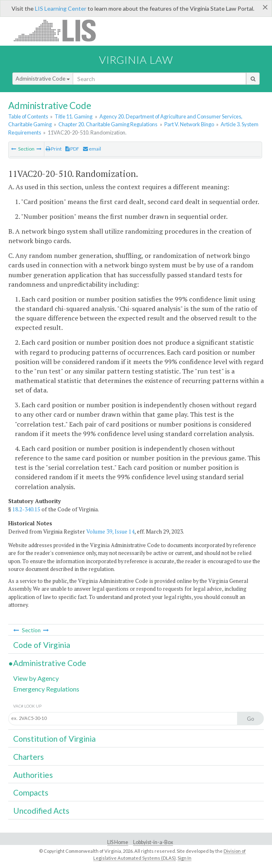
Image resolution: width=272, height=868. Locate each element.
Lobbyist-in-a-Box (153, 842)
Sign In (184, 858)
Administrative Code (43, 79)
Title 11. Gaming (74, 116)
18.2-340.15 (26, 509)
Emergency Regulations (46, 689)
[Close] (265, 7)
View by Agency (36, 678)
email (92, 149)
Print (54, 149)
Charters (29, 757)
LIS (59, 30)
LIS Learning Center (61, 8)
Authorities (33, 775)
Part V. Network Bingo (189, 124)
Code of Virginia (42, 645)
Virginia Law (136, 60)
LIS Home (118, 842)
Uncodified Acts (41, 811)
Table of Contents (28, 116)
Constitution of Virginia (54, 739)
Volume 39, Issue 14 (110, 531)
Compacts (31, 793)
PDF (72, 149)
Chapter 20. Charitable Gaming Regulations (108, 124)
